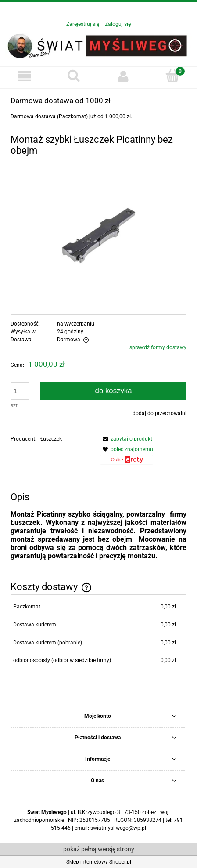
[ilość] (20, 391)
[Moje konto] (123, 76)
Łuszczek (51, 439)
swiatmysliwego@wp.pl (118, 828)
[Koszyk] (172, 76)
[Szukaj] (74, 76)
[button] (25, 76)
